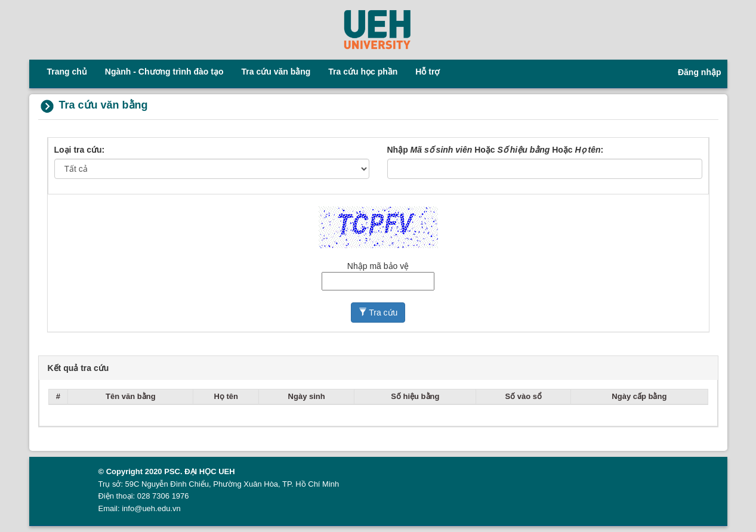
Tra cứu (378, 313)
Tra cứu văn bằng (276, 72)
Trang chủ (67, 72)
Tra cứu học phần (363, 72)
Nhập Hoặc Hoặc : (496, 150)
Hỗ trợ (428, 72)
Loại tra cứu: (80, 150)
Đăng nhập (700, 72)
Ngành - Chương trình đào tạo (164, 72)
